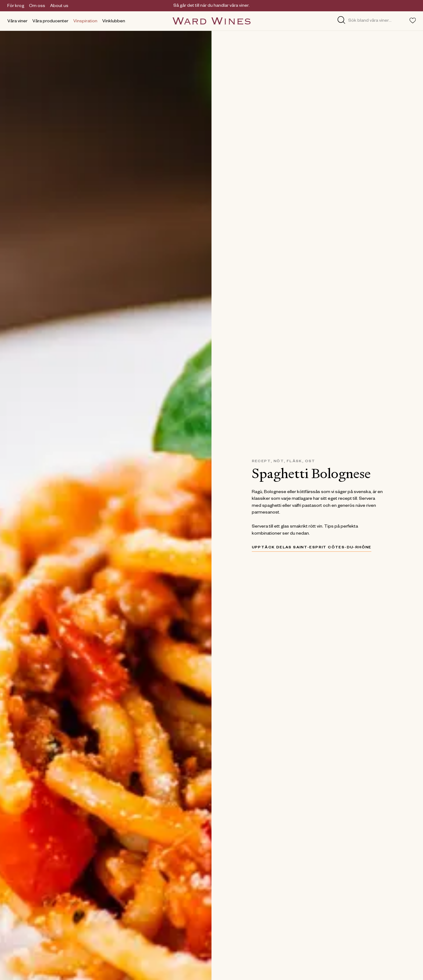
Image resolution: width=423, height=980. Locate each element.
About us (59, 6)
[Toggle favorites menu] (413, 20)
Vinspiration (85, 22)
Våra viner (17, 22)
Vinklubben (114, 22)
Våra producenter (50, 22)
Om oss (37, 6)
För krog (16, 6)
